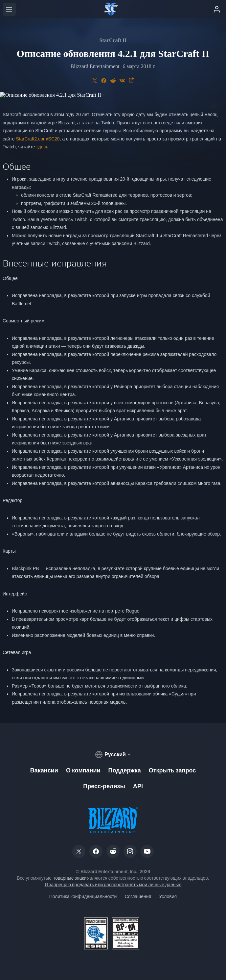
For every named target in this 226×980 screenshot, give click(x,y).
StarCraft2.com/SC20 (38, 139)
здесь (42, 147)
